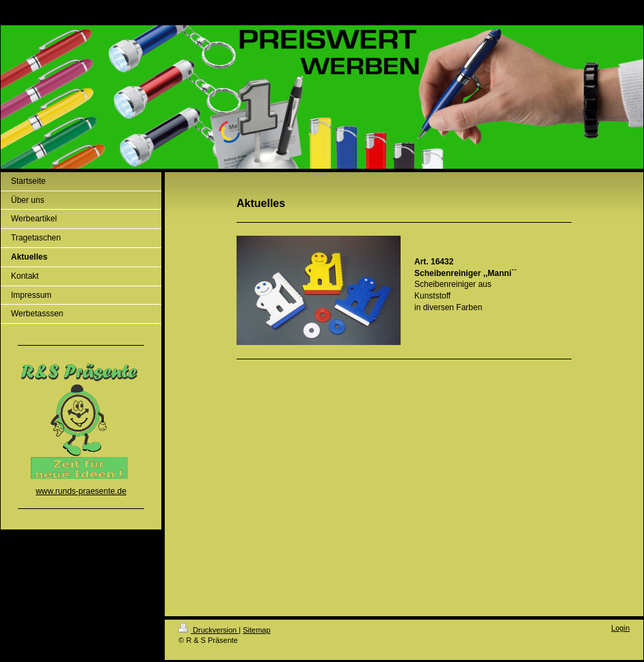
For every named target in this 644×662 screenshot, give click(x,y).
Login (620, 628)
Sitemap (256, 630)
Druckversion (209, 630)
